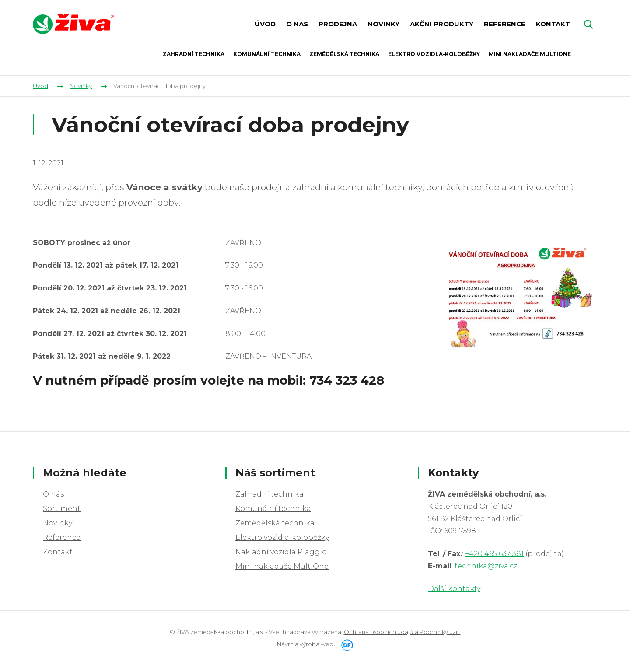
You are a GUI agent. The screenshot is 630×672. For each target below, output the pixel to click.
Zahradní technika (269, 494)
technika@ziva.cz (486, 566)
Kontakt (58, 552)
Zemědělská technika (275, 523)
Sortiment (62, 509)
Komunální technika (273, 509)
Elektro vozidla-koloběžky (282, 537)
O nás (53, 494)
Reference (62, 537)
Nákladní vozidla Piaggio (281, 552)
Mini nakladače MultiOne (282, 566)
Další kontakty (454, 589)
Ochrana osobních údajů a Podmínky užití (402, 632)
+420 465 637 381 (494, 554)
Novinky (58, 523)
